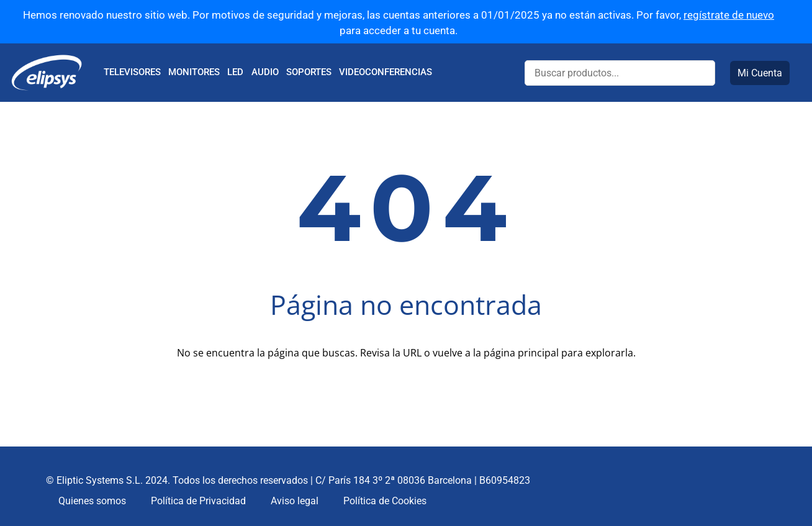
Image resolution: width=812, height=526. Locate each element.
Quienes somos (92, 501)
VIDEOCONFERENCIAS (386, 72)
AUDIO (265, 72)
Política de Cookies (385, 501)
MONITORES (194, 72)
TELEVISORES (132, 72)
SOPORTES (309, 72)
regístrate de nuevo (729, 15)
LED (235, 72)
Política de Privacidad (198, 501)
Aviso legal (295, 501)
